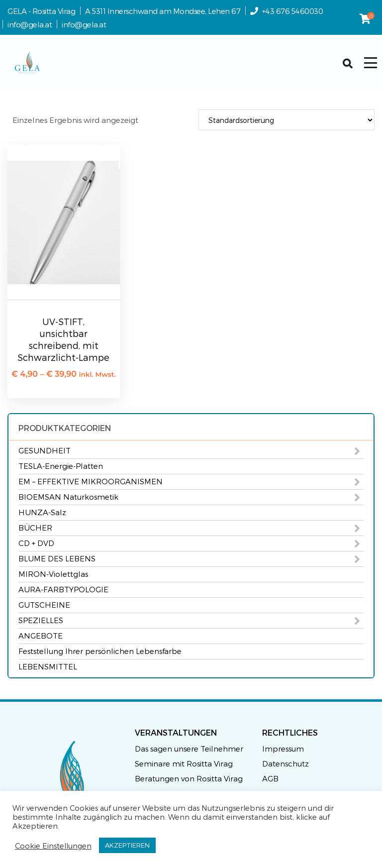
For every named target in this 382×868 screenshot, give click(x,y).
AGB (270, 778)
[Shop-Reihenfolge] (286, 120)
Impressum (283, 749)
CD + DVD (36, 543)
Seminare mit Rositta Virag (184, 763)
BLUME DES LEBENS (57, 558)
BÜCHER (35, 528)
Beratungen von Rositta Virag (189, 778)
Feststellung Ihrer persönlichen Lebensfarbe (100, 651)
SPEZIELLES (41, 620)
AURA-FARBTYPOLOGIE (63, 589)
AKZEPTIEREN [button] (127, 845)
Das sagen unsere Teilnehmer (189, 749)
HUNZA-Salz (42, 512)
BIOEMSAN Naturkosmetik (68, 497)
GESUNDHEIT (45, 450)
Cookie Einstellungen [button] (53, 846)
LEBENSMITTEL (48, 666)
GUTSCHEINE (44, 605)
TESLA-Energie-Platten (61, 466)
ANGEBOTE (41, 636)
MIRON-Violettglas (53, 574)
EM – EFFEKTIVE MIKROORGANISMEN (91, 481)
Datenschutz (286, 763)
